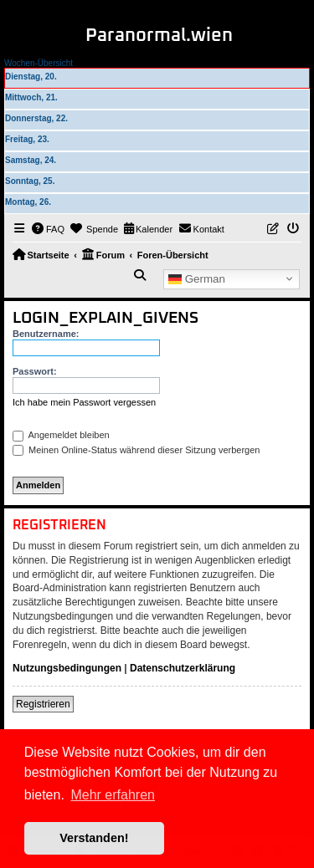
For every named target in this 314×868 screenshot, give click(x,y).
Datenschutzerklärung (183, 668)
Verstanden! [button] (94, 838)
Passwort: (35, 371)
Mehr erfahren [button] (113, 795)
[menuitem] (49, 229)
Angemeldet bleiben (61, 435)
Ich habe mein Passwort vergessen (84, 402)
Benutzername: (46, 334)
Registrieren (43, 704)
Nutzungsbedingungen (67, 668)
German (197, 278)
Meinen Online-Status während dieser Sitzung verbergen (136, 450)
